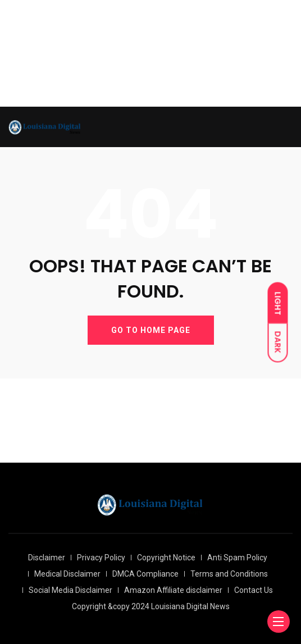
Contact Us (254, 590)
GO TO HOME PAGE (151, 330)
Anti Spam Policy (237, 558)
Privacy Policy (101, 558)
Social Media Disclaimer (70, 590)
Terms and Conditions (229, 574)
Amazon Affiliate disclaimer (173, 590)
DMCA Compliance (145, 574)
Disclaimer (47, 558)
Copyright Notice (166, 558)
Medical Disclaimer (67, 574)
